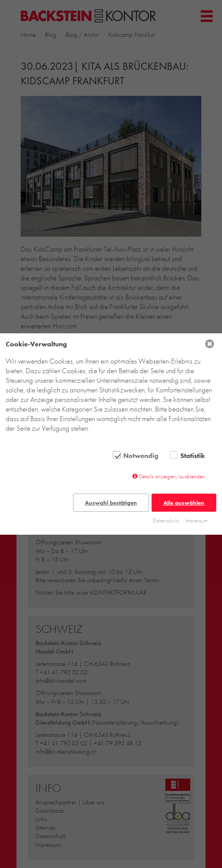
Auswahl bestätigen (111, 503)
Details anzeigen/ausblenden (172, 476)
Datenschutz (166, 520)
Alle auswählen (184, 503)
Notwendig (141, 456)
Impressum (197, 520)
